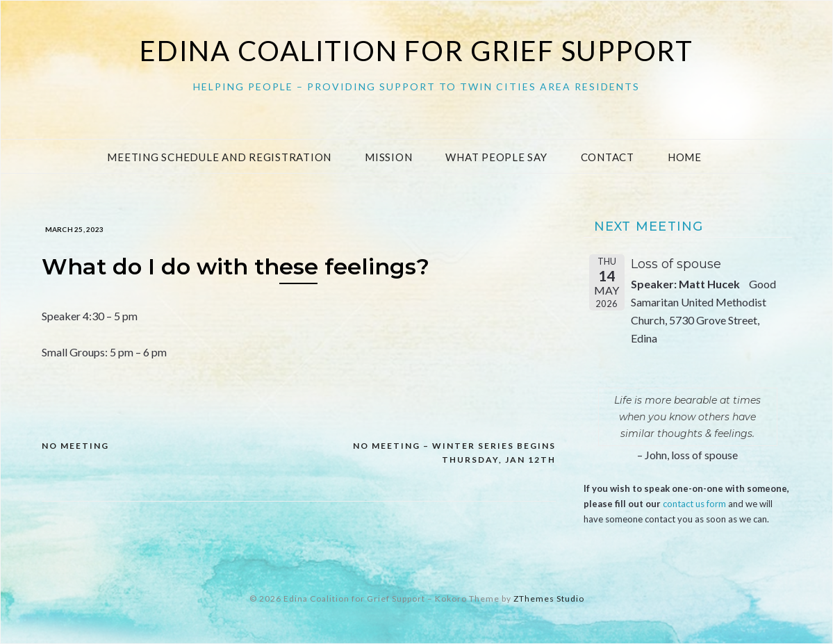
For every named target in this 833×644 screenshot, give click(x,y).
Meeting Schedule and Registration (219, 157)
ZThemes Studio (549, 598)
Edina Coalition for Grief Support (416, 51)
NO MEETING (75, 446)
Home (685, 157)
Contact (608, 157)
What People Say (496, 157)
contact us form (694, 504)
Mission (388, 157)
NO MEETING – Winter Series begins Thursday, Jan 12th (454, 453)
